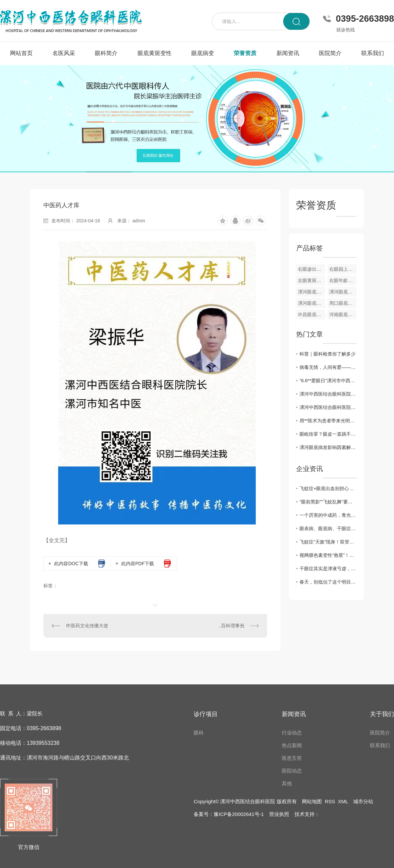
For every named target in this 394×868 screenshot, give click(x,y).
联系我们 (373, 53)
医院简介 (330, 53)
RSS (330, 801)
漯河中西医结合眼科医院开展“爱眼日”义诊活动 (328, 407)
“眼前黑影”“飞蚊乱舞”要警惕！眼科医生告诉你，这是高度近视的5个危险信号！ (328, 502)
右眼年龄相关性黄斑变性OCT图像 (343, 280)
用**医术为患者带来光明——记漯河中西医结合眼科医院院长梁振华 (328, 421)
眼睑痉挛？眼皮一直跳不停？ (328, 434)
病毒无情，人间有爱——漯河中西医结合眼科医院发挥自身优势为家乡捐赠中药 (328, 367)
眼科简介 (106, 53)
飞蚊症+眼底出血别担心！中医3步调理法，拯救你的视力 (328, 488)
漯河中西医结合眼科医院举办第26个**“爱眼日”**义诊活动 (328, 394)
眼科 (199, 733)
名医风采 (64, 53)
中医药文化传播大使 (87, 626)
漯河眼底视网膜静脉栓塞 (343, 292)
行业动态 (292, 733)
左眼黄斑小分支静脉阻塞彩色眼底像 (312, 280)
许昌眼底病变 (312, 314)
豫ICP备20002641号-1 (239, 814)
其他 (287, 783)
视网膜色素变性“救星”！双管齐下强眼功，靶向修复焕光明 (328, 555)
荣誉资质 (245, 53)
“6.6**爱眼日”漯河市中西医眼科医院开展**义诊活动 (328, 381)
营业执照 (279, 814)
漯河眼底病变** (312, 303)
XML (343, 801)
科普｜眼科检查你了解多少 (328, 354)
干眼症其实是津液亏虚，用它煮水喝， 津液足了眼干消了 (328, 569)
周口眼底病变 (343, 303)
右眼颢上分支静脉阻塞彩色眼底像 (343, 269)
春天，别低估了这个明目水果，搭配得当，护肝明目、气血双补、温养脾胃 (328, 582)
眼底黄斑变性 (155, 53)
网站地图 (312, 801)
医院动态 (292, 771)
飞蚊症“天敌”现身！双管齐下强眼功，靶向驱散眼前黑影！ (328, 542)
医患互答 (292, 758)
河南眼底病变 (343, 314)
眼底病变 (203, 53)
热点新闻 (292, 745)
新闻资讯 (288, 53)
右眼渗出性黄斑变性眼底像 (312, 269)
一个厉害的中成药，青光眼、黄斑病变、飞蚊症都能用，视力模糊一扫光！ (328, 515)
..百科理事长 (231, 626)
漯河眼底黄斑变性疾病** (312, 292)
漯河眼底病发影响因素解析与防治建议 (328, 447)
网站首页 (21, 53)
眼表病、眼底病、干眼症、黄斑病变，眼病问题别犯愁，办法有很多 (328, 528)
